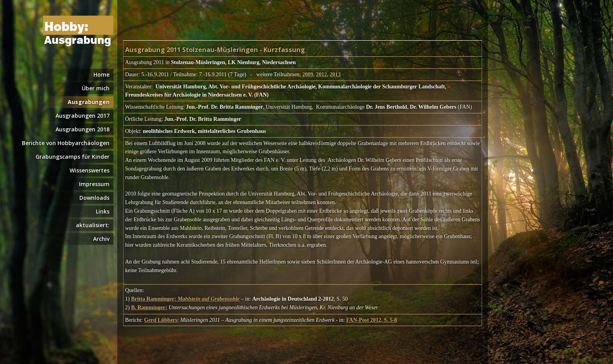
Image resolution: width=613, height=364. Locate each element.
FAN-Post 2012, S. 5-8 (372, 320)
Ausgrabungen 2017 (82, 116)
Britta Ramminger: (185, 299)
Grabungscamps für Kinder (73, 157)
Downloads (94, 198)
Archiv (101, 239)
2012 (321, 74)
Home (101, 74)
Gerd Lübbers (161, 320)
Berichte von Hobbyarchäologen (66, 143)
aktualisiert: (93, 225)
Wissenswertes (90, 170)
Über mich (96, 88)
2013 (335, 74)
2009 (308, 74)
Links (103, 211)
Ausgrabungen (89, 102)
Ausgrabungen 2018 (82, 129)
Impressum (94, 184)
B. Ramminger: (149, 308)
